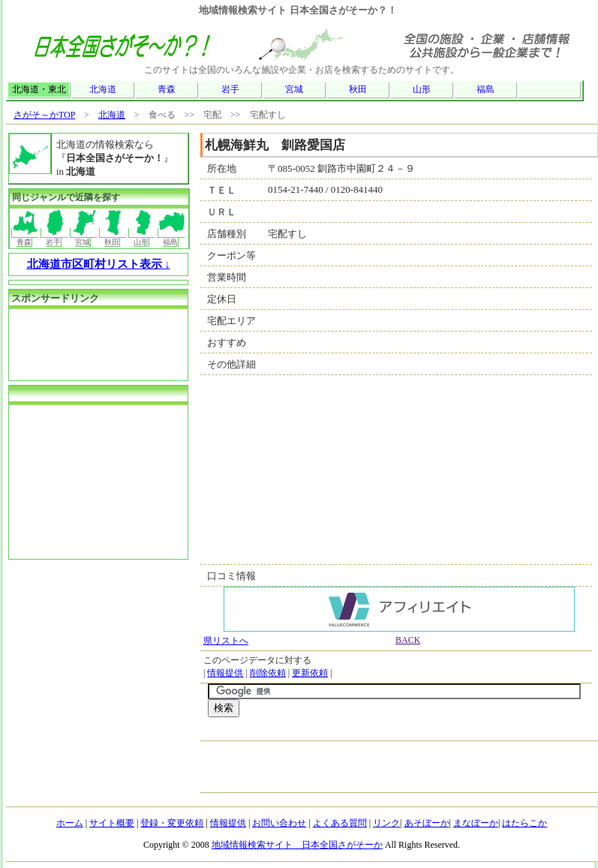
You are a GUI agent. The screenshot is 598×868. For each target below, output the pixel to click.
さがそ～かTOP (44, 115)
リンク (386, 823)
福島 (485, 89)
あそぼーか (427, 823)
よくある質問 (340, 823)
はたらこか (524, 823)
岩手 (230, 89)
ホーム (70, 823)
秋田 (358, 89)
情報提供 (225, 673)
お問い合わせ (279, 823)
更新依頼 (310, 673)
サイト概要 (112, 823)
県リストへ (226, 641)
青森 (167, 89)
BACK (408, 640)
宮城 (294, 89)
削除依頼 (268, 673)
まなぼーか (476, 823)
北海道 (103, 89)
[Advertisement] (84, 343)
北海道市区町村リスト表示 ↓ (99, 264)
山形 (422, 89)
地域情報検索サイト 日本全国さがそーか (297, 845)
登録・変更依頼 (172, 823)
